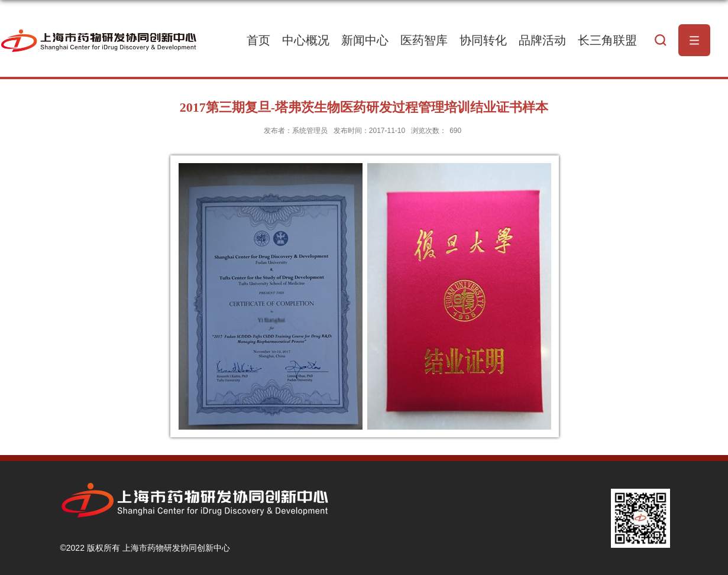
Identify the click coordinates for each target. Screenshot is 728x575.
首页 (258, 40)
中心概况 (306, 40)
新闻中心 (365, 40)
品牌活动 (542, 40)
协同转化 (483, 40)
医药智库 (424, 40)
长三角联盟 (607, 40)
